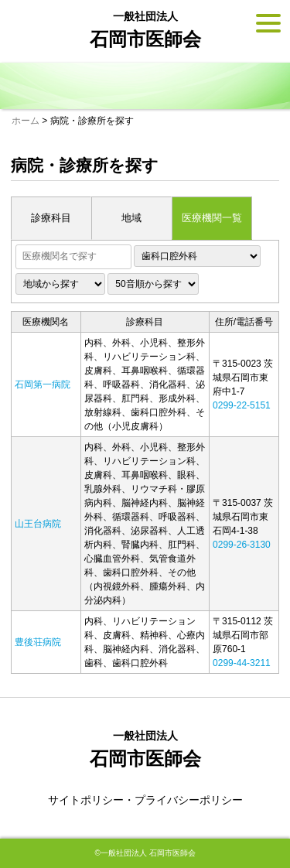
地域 (131, 218)
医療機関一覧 (212, 218)
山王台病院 (38, 524)
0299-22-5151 (242, 405)
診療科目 (51, 218)
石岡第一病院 (43, 384)
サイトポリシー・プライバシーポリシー (145, 800)
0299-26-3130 (242, 545)
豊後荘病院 (38, 642)
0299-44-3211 (242, 663)
